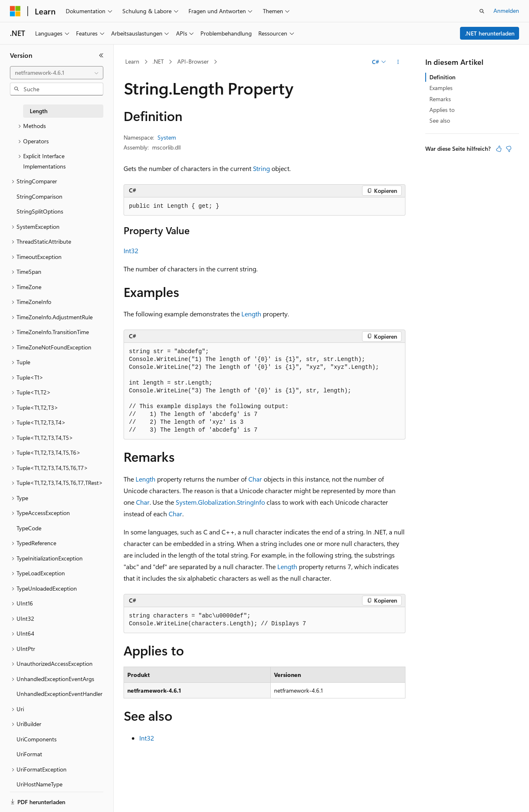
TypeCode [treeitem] (29, 528)
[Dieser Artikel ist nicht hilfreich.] (509, 149)
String (261, 168)
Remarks (440, 99)
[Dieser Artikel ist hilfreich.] (499, 149)
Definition (442, 77)
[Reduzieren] (101, 55)
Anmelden (506, 11)
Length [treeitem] (39, 111)
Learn (132, 61)
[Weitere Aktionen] (398, 62)
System (167, 137)
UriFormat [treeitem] (29, 754)
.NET (158, 61)
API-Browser (193, 61)
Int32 (131, 250)
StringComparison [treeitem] (39, 196)
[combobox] (57, 73)
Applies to (442, 110)
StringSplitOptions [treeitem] (40, 211)
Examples (441, 88)
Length (251, 314)
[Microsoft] (15, 11)
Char (255, 479)
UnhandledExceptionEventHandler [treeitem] (60, 694)
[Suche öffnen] (482, 11)
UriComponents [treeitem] (37, 739)
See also (440, 120)
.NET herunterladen (490, 33)
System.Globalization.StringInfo (220, 502)
